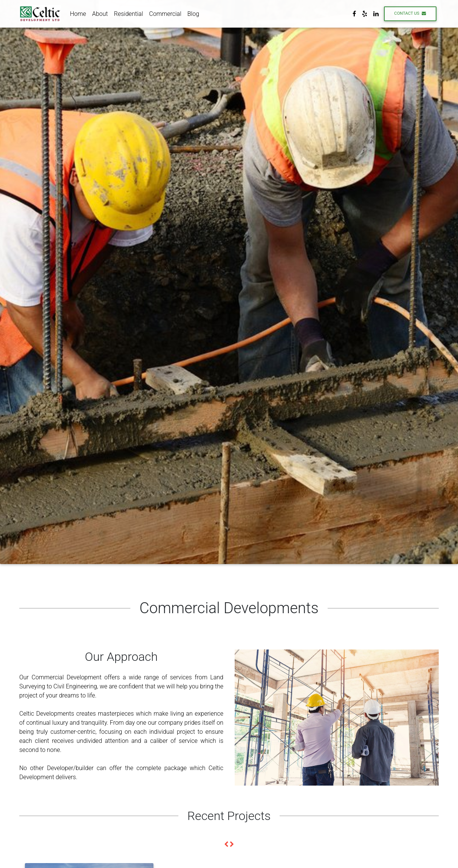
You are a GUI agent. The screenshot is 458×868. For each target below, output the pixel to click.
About (100, 15)
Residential (129, 15)
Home (78, 15)
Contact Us (410, 15)
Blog (193, 15)
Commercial (165, 15)
